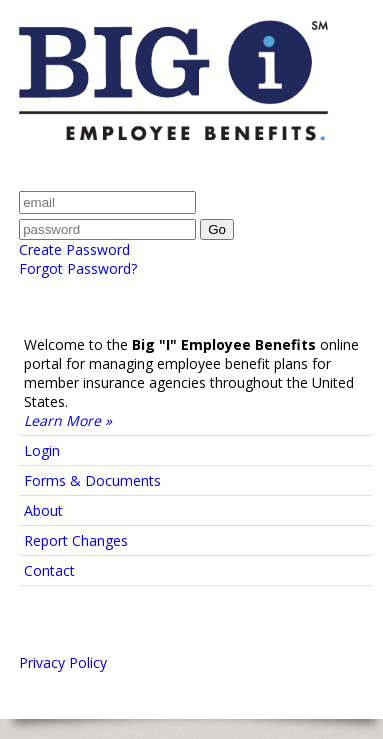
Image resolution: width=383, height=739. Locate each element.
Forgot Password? (78, 268)
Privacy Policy (63, 662)
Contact (49, 570)
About (43, 510)
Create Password (74, 249)
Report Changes (76, 540)
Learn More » (68, 420)
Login (42, 450)
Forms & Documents (92, 480)
